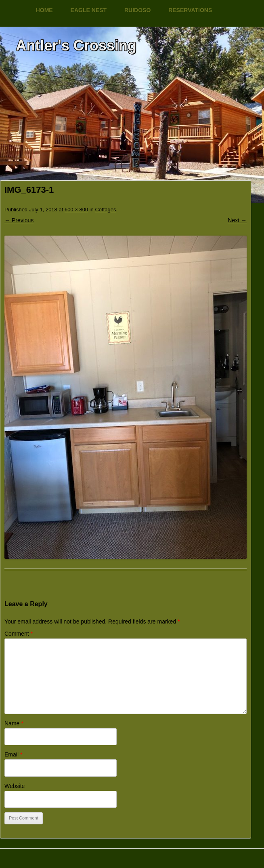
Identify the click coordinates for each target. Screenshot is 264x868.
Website (15, 786)
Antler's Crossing (76, 45)
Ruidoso (137, 10)
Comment (19, 634)
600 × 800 (76, 210)
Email (13, 754)
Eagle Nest (89, 10)
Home (44, 10)
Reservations (190, 10)
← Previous (19, 220)
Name (14, 723)
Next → (237, 220)
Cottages (105, 210)
